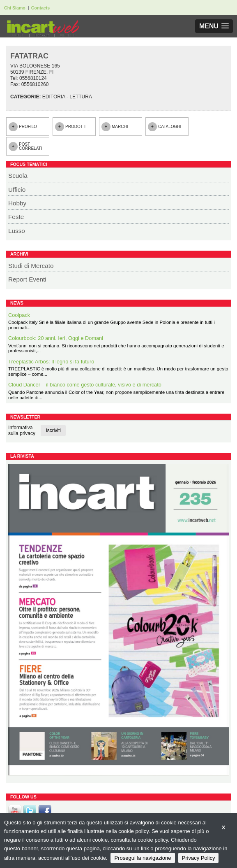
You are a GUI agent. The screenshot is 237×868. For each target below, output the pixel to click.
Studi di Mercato (31, 266)
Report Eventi (27, 279)
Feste (16, 217)
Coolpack (19, 315)
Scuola (18, 176)
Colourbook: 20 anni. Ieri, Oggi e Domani (56, 338)
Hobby (17, 203)
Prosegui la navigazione (143, 858)
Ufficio (17, 190)
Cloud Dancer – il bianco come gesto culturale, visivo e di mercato (85, 385)
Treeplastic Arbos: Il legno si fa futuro (51, 362)
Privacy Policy (199, 858)
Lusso (17, 231)
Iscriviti (53, 431)
